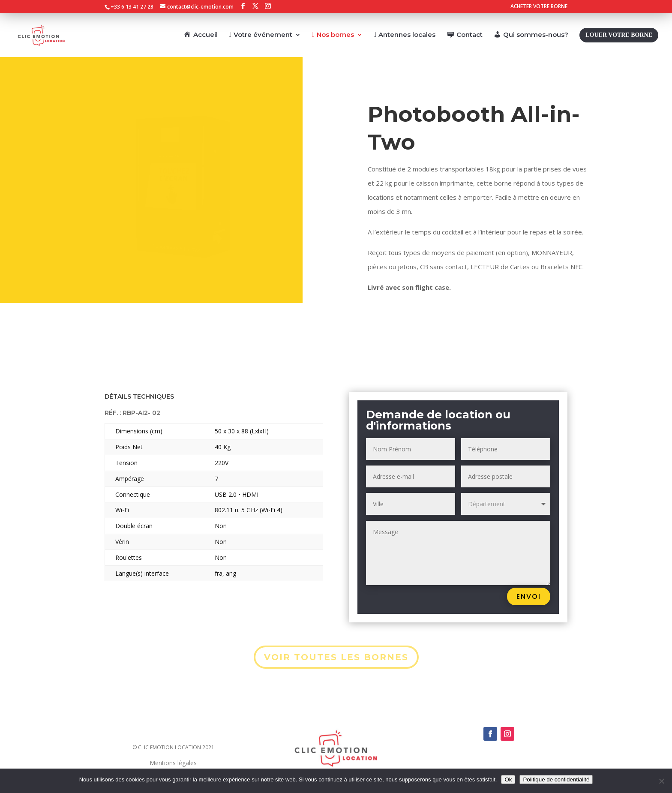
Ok (508, 779)
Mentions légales (173, 763)
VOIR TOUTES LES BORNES (336, 657)
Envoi (529, 596)
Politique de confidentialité (556, 779)
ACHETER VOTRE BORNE (539, 7)
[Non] (661, 781)
